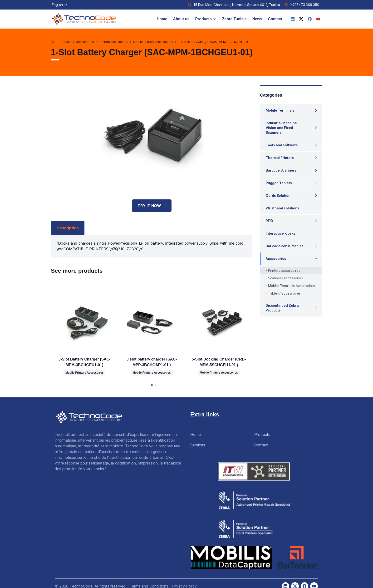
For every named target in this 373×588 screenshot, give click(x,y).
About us (181, 19)
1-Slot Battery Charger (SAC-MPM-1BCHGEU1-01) (213, 42)
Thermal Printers (280, 158)
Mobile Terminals (280, 110)
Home (162, 19)
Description (68, 228)
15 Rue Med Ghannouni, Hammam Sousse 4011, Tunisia (237, 5)
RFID (269, 221)
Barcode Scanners (281, 170)
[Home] (52, 42)
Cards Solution (278, 195)
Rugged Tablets (279, 183)
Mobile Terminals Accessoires (292, 286)
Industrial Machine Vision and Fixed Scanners (281, 128)
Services (198, 445)
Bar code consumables (285, 246)
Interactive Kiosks (281, 233)
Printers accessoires (113, 42)
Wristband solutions (282, 208)
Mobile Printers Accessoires (153, 42)
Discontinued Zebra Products (282, 308)
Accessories (85, 42)
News (257, 19)
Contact (275, 19)
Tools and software (282, 145)
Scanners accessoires (285, 278)
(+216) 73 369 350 (304, 5)
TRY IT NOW (153, 206)
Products (206, 19)
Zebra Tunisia (234, 19)
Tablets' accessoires (284, 293)
